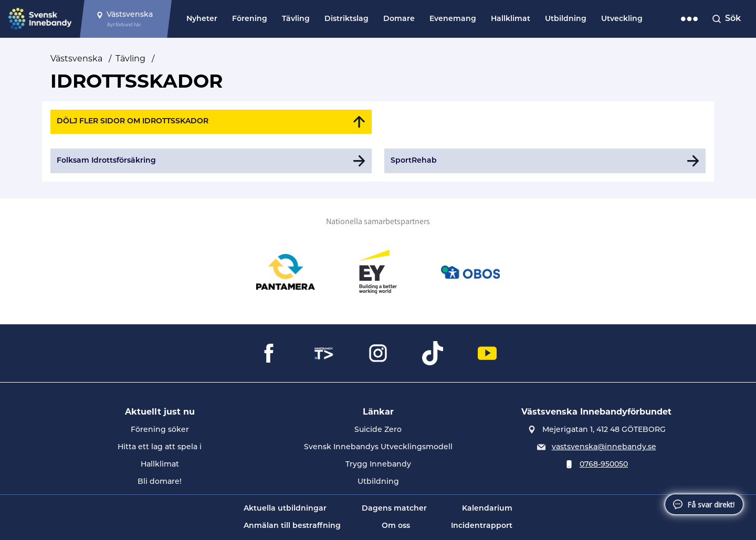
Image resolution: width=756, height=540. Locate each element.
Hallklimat (511, 19)
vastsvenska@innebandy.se (604, 447)
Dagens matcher (394, 509)
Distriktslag (346, 19)
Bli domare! (160, 482)
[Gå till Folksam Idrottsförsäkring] (211, 161)
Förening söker (160, 430)
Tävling (296, 19)
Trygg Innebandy (378, 465)
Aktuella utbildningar (285, 509)
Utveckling (622, 19)
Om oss (396, 526)
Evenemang (453, 19)
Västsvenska (76, 59)
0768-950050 (604, 465)
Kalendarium (487, 509)
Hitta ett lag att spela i (160, 447)
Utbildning (566, 19)
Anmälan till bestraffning (292, 526)
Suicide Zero (378, 430)
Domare (399, 19)
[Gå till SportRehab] (545, 161)
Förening (250, 19)
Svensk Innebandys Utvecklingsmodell (378, 447)
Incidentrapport (482, 526)
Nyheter (202, 19)
